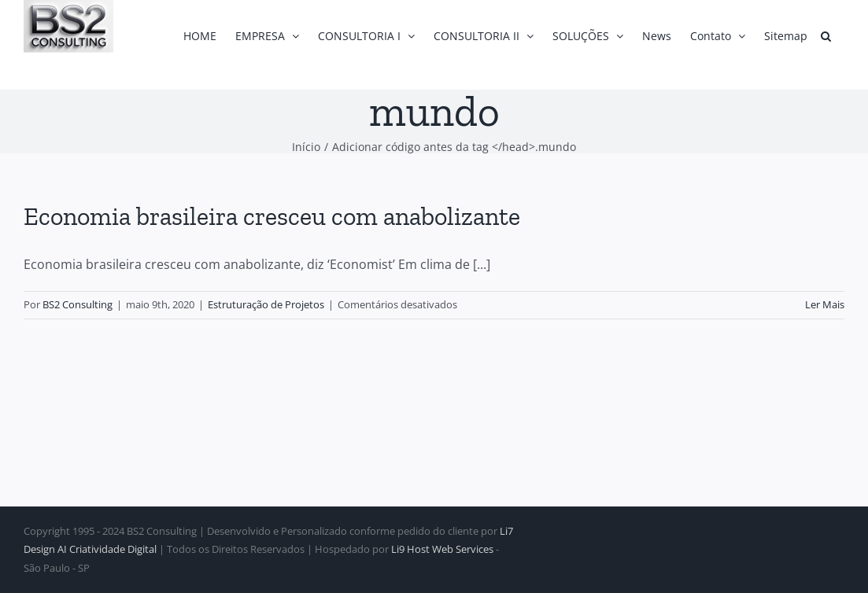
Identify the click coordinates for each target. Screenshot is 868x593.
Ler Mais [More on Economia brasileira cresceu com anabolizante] (825, 304)
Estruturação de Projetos (266, 304)
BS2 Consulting (78, 304)
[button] (826, 36)
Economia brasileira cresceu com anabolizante (272, 216)
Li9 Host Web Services (442, 549)
